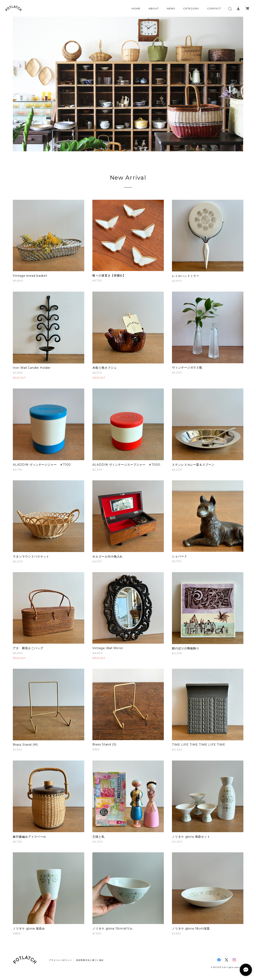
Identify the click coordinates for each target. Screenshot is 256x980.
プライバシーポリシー (60, 960)
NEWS (171, 8)
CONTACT (214, 8)
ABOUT (154, 8)
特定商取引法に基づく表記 (90, 960)
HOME (136, 8)
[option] (128, 84)
